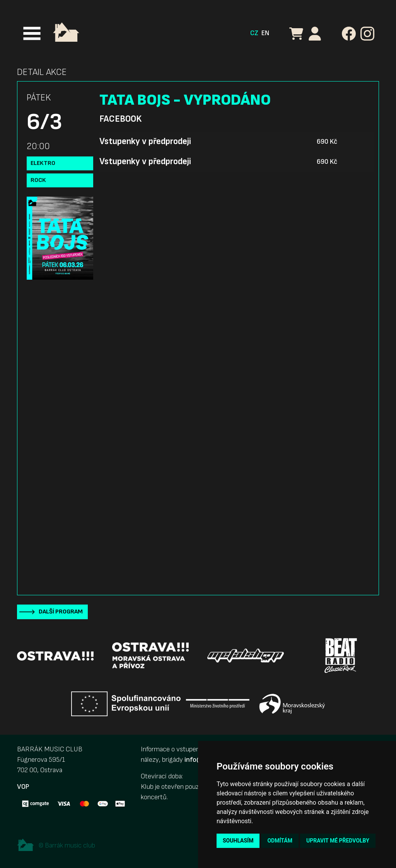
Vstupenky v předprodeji (145, 141)
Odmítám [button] (280, 841)
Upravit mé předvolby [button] (338, 841)
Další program (61, 612)
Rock (38, 180)
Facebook (120, 119)
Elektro (43, 163)
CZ (254, 33)
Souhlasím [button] (238, 841)
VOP (23, 787)
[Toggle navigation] (32, 33)
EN (265, 33)
